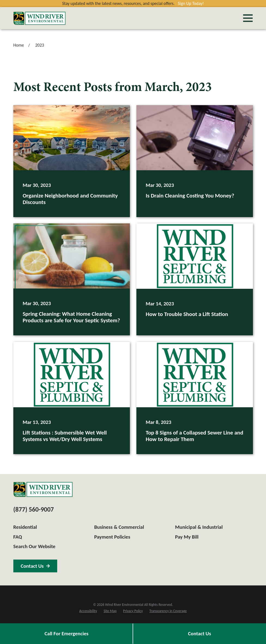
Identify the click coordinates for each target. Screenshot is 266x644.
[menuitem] (88, 611)
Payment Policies (112, 537)
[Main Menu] (248, 18)
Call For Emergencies (67, 634)
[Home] (39, 18)
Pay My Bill (187, 537)
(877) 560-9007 (34, 509)
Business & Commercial (119, 527)
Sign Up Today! (191, 3)
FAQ (18, 537)
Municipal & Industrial (199, 527)
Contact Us (199, 634)
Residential (25, 527)
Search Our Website (34, 546)
